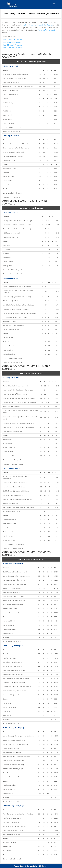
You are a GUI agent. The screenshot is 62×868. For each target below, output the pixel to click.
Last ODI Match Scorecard (13, 45)
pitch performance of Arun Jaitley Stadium (38, 25)
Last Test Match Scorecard (13, 48)
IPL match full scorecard (46, 30)
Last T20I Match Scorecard (13, 39)
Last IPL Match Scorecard (12, 42)
